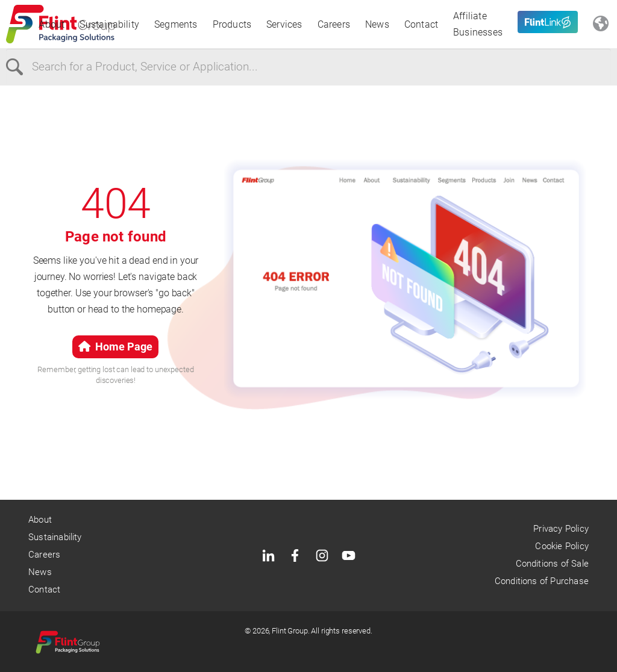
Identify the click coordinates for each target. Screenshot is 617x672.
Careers (334, 24)
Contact (421, 24)
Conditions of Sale (552, 564)
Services (284, 24)
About (52, 24)
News (377, 24)
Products (232, 24)
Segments (176, 24)
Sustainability (109, 24)
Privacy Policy (561, 529)
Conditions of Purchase (542, 581)
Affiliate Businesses (478, 24)
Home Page (115, 347)
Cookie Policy (562, 546)
